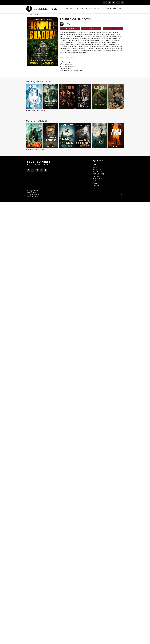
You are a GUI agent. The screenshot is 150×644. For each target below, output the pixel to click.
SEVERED (45, 9)
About (96, 183)
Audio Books (91, 9)
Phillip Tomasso (71, 24)
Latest (73, 9)
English (69, 61)
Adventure (37, 15)
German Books (99, 174)
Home (67, 9)
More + (121, 9)
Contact (97, 185)
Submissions (111, 9)
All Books (81, 9)
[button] (113, 29)
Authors (97, 181)
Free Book (101, 9)
